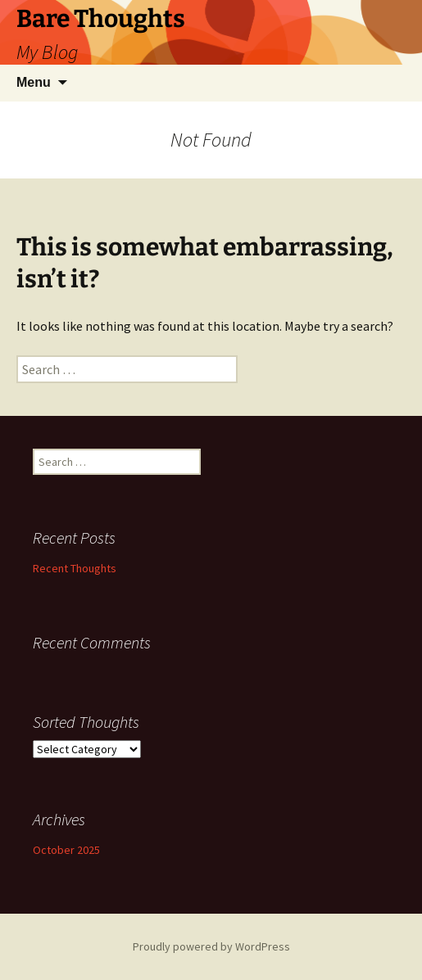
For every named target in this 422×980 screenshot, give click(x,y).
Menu (34, 82)
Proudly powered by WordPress (211, 946)
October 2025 (66, 850)
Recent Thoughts (75, 568)
